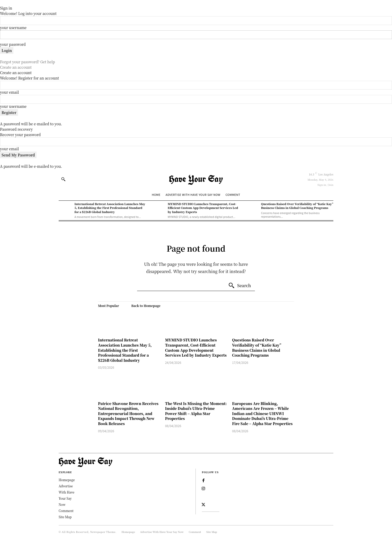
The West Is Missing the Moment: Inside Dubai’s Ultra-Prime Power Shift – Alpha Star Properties (196, 411)
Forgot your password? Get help (28, 62)
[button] (63, 179)
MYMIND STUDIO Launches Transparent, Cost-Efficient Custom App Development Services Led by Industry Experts (203, 208)
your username (13, 28)
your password (13, 44)
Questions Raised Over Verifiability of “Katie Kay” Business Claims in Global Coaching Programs (297, 206)
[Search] (240, 286)
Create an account (16, 67)
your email (9, 92)
